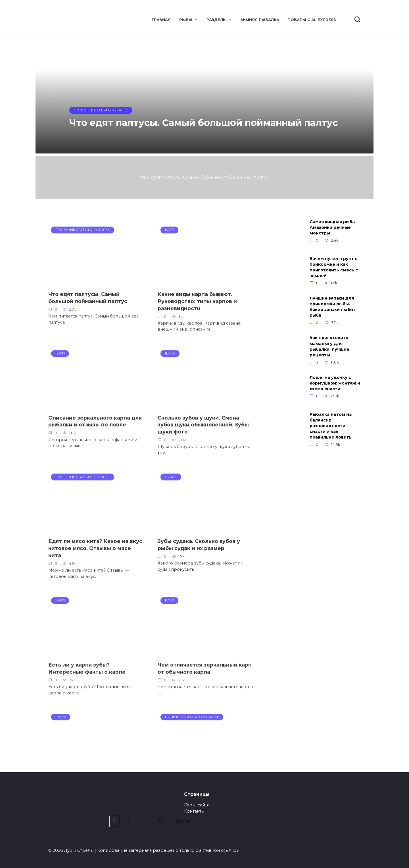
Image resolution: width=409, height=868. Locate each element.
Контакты (194, 811)
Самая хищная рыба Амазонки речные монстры (332, 227)
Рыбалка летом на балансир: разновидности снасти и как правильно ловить (331, 426)
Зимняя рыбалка (260, 20)
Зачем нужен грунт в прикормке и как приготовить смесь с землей (334, 267)
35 (161, 822)
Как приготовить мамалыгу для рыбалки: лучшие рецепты (329, 346)
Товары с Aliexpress (312, 20)
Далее (184, 822)
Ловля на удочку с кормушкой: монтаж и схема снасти (335, 383)
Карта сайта (197, 805)
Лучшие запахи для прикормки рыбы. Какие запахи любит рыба (333, 307)
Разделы (217, 20)
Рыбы (186, 20)
